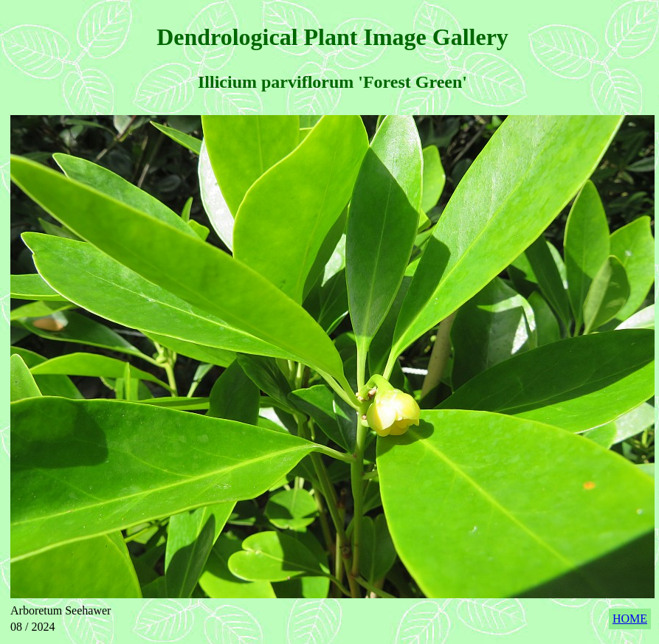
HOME (630, 619)
